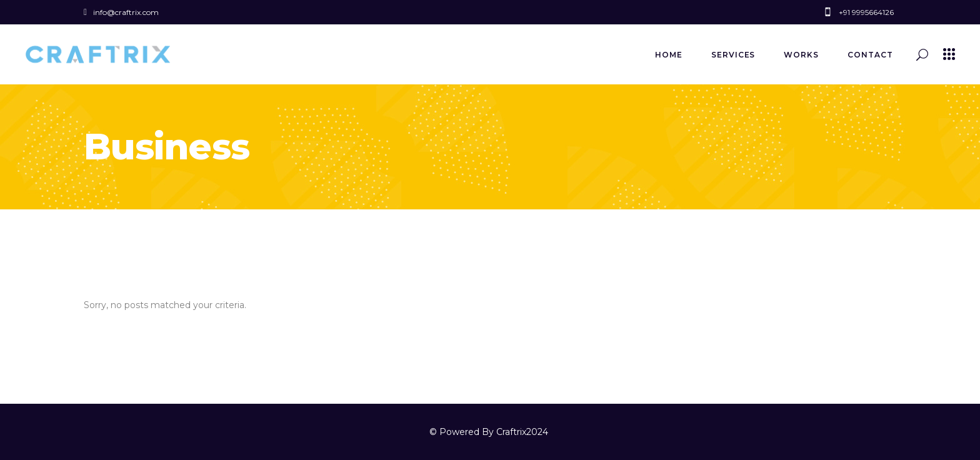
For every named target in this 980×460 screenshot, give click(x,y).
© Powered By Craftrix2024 (490, 432)
